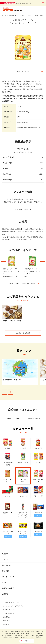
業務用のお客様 (8, 588)
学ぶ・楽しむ (6, 565)
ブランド (5, 560)
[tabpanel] (23, 48)
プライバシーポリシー (11, 602)
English (6, 624)
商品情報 (5, 554)
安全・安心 (6, 571)
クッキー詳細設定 (8, 613)
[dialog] (23, 636)
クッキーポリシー (8, 610)
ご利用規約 (6, 617)
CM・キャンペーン (8, 577)
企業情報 (5, 594)
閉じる (27, 641)
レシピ (4, 583)
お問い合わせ (7, 621)
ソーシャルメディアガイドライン (13, 606)
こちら (29, 240)
